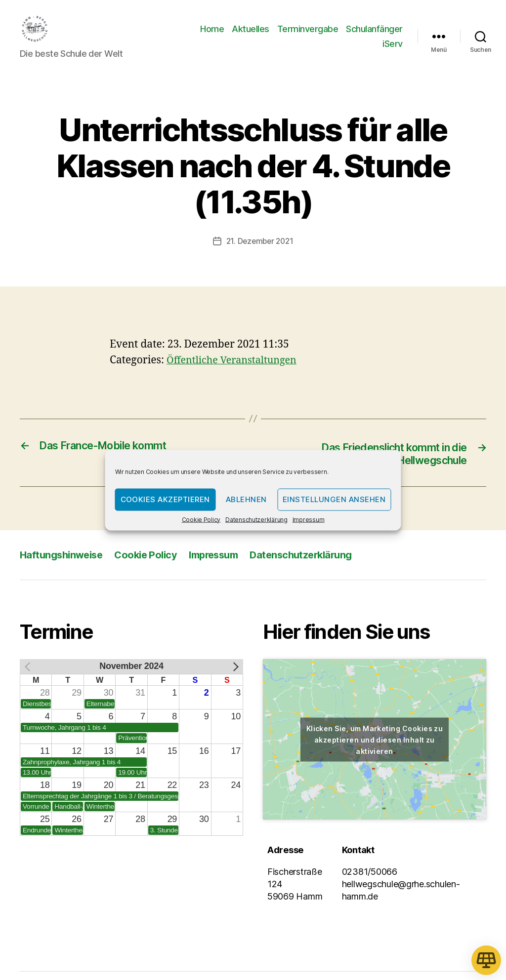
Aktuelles (251, 36)
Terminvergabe (308, 36)
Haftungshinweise (64, 570)
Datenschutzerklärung (256, 519)
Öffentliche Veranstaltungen (236, 374)
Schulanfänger (374, 36)
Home (212, 36)
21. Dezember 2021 (260, 256)
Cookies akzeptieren (166, 499)
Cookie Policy (201, 519)
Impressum (309, 519)
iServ (393, 51)
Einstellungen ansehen (334, 499)
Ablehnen (246, 499)
